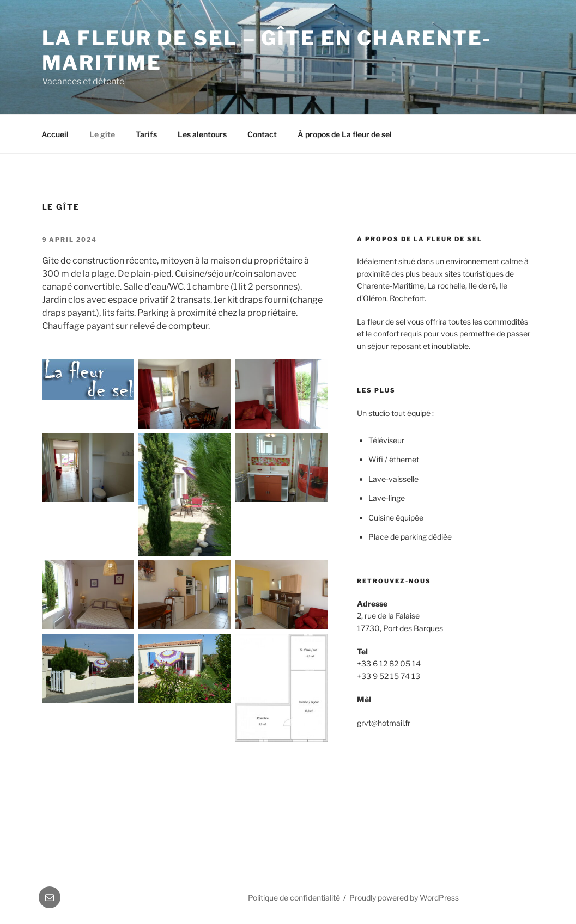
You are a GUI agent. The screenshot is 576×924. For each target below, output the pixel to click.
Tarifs (146, 134)
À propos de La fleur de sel (345, 134)
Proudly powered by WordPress (404, 898)
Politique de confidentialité (294, 898)
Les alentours (202, 134)
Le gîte (102, 134)
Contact (262, 134)
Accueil (55, 134)
